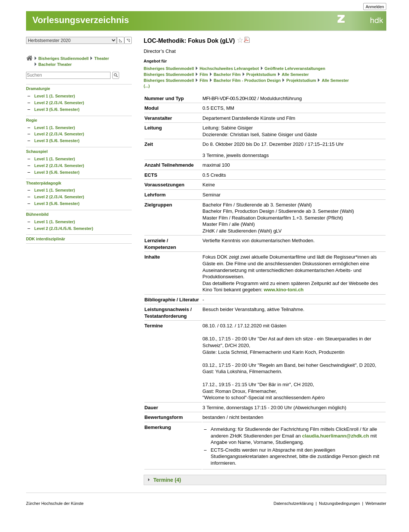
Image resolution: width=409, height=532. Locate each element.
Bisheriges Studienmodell (63, 58)
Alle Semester (295, 74)
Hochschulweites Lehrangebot (229, 68)
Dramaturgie (38, 89)
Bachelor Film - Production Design (247, 80)
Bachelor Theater (55, 64)
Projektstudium (261, 74)
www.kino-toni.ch (284, 290)
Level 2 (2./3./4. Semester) (59, 103)
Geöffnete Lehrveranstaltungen (295, 68)
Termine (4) (167, 480)
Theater (102, 58)
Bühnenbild (37, 214)
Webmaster (376, 503)
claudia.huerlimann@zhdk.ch (336, 436)
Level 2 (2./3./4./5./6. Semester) (64, 228)
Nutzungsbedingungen (339, 503)
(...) (147, 86)
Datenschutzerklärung (293, 503)
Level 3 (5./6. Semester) (57, 109)
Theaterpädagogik (44, 183)
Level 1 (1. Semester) (55, 96)
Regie (32, 120)
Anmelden (375, 7)
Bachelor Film (227, 74)
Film (204, 74)
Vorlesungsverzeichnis (81, 20)
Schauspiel (37, 151)
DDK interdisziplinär (46, 239)
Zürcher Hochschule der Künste (55, 503)
